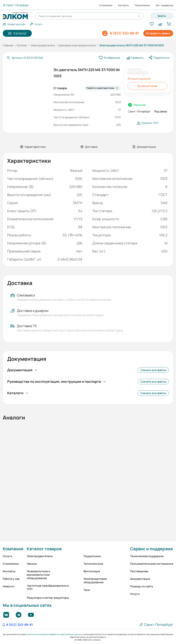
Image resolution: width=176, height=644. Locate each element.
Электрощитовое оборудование (95, 580)
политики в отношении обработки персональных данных (54, 634)
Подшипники (92, 556)
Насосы (32, 564)
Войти (162, 16)
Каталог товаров (44, 549)
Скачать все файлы (153, 370)
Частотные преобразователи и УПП (48, 587)
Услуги (7, 556)
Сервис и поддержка (151, 549)
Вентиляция (92, 571)
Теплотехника (93, 564)
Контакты (123, 5)
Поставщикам (139, 571)
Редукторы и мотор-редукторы (48, 598)
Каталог (22, 45)
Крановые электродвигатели (77, 45)
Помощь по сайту (142, 586)
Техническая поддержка (147, 556)
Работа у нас (11, 579)
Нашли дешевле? (139, 79)
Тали (87, 590)
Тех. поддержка (164, 5)
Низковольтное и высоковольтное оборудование (38, 575)
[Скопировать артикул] (25, 58)
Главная (8, 45)
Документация (140, 579)
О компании (106, 5)
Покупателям (142, 5)
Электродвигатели (43, 45)
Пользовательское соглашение (152, 564)
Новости (9, 586)
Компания (13, 549)
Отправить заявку (158, 33)
